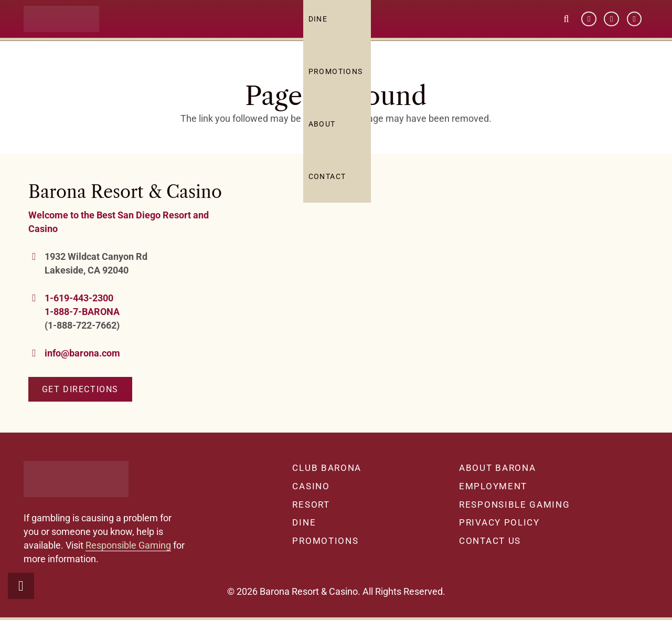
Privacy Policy (499, 522)
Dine (304, 522)
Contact (331, 181)
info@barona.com (82, 353)
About (326, 129)
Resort (311, 505)
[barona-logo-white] (66, 24)
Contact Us (490, 541)
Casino (311, 486)
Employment (493, 486)
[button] (567, 24)
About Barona (497, 468)
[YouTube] (611, 24)
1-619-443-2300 (79, 298)
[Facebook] (589, 24)
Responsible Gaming (128, 545)
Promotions (339, 76)
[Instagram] (634, 24)
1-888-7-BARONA (82, 312)
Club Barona (327, 468)
